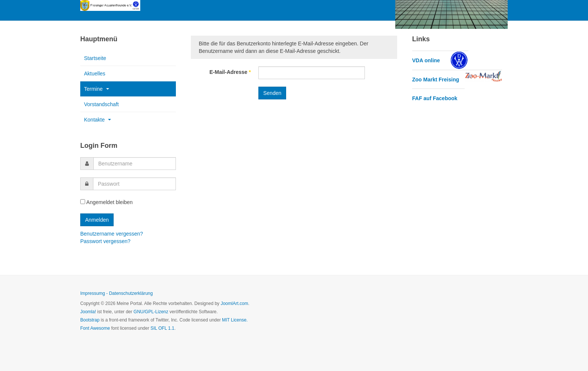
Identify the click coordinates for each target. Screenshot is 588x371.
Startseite (95, 58)
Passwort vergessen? (105, 241)
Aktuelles (95, 74)
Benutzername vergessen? (112, 234)
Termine (97, 89)
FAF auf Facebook (435, 99)
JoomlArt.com (234, 303)
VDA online (426, 60)
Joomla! (88, 312)
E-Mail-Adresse (230, 72)
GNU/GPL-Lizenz (151, 312)
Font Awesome (95, 328)
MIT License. (235, 320)
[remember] (83, 202)
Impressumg (93, 293)
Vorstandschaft (101, 104)
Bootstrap (90, 320)
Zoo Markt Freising (436, 80)
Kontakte (97, 120)
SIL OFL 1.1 (162, 328)
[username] (135, 164)
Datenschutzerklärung (131, 293)
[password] (134, 184)
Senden (272, 93)
